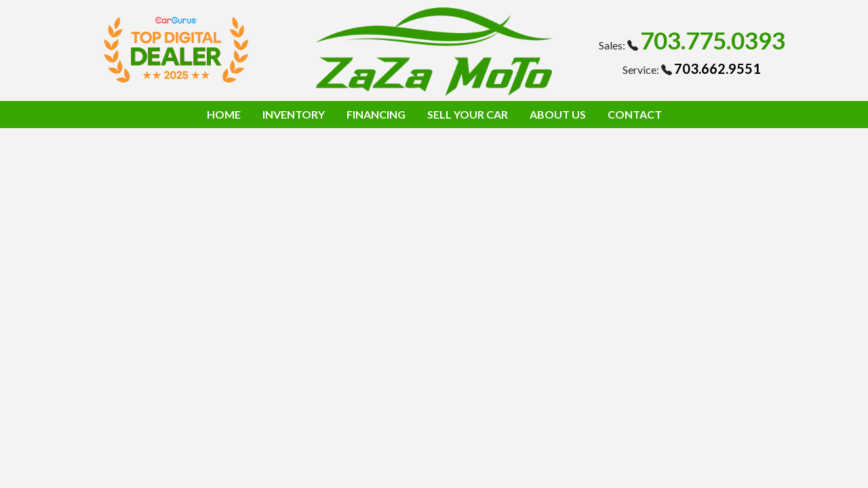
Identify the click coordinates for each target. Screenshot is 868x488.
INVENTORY (294, 114)
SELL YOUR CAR (468, 114)
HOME (224, 114)
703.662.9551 (717, 68)
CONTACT (635, 114)
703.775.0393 (713, 40)
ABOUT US (558, 114)
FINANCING (376, 114)
